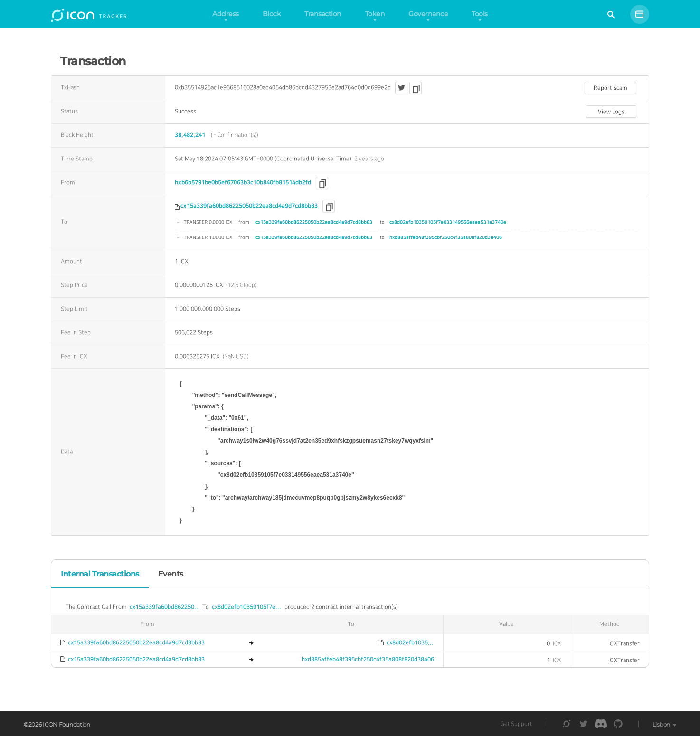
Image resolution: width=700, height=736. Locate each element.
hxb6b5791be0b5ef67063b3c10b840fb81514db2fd (243, 183)
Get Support (516, 724)
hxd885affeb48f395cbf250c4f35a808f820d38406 (446, 237)
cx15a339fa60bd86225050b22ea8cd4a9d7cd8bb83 (249, 206)
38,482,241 (190, 135)
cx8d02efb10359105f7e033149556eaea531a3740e (448, 222)
